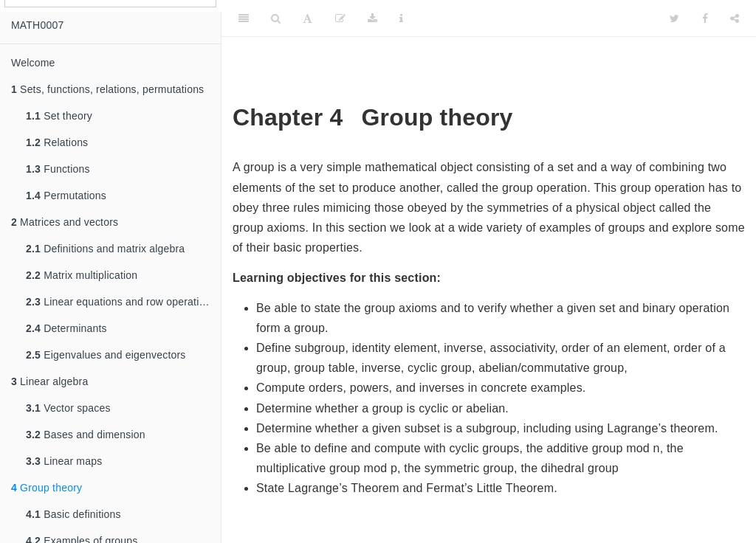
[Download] (372, 18)
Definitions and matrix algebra (105, 249)
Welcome (33, 63)
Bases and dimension (86, 435)
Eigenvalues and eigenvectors (106, 355)
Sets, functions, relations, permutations (107, 89)
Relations (57, 142)
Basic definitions (73, 514)
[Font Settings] (307, 18)
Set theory (59, 116)
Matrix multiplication (82, 275)
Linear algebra (49, 381)
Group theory (47, 488)
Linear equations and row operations (121, 302)
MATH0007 (37, 25)
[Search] (276, 18)
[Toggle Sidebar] (244, 18)
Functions (58, 169)
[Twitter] (674, 18)
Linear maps (64, 461)
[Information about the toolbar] (401, 18)
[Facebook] (705, 18)
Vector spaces (68, 408)
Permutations (66, 196)
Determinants (66, 328)
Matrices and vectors (65, 222)
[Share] (735, 18)
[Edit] (340, 18)
